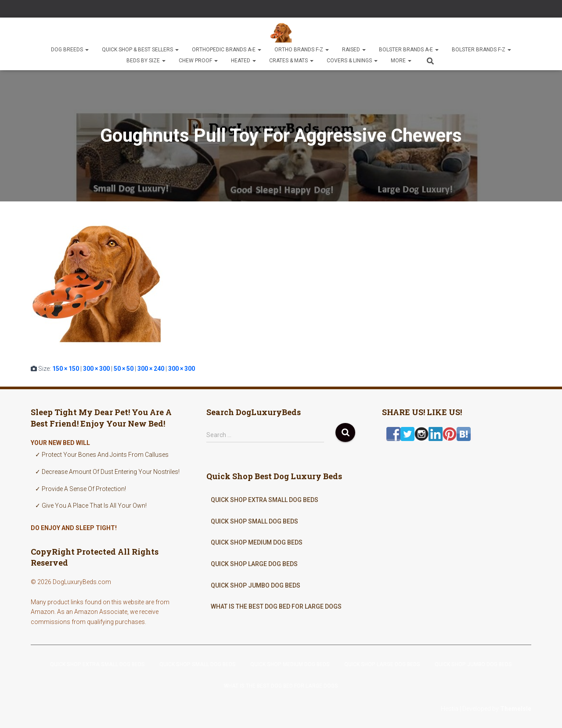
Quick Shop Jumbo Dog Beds (256, 585)
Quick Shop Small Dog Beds (254, 521)
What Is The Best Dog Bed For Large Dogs (276, 606)
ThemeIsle (516, 709)
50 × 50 (124, 369)
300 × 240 (151, 369)
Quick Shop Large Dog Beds (254, 564)
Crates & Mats (291, 61)
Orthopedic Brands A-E (227, 50)
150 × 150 (66, 369)
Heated (243, 61)
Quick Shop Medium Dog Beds (257, 542)
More (401, 61)
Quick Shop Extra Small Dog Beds (265, 500)
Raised (354, 50)
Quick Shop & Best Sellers (140, 50)
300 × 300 (96, 369)
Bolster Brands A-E (409, 50)
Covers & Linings (352, 61)
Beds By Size (146, 61)
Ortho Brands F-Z (302, 50)
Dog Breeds (70, 50)
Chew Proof (198, 61)
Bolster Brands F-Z (481, 50)
